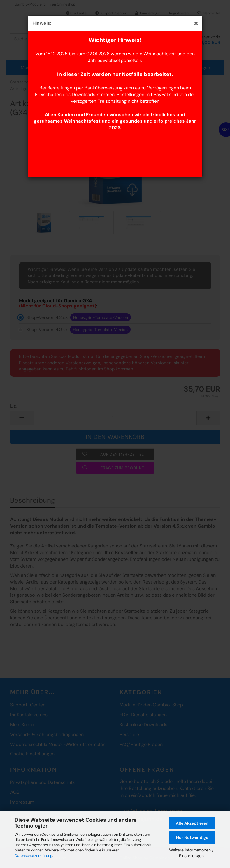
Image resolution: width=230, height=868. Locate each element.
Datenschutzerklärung (33, 856)
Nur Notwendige (192, 837)
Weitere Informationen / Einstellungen (191, 853)
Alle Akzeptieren (192, 823)
